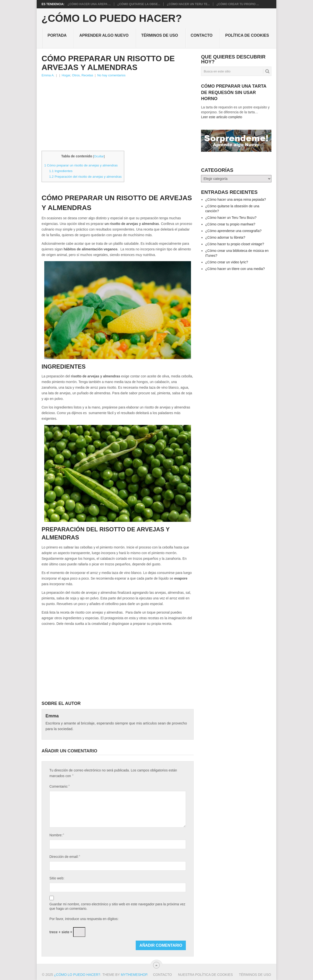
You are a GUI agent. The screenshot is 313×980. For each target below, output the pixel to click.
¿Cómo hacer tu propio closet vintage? (235, 244)
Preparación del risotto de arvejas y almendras (85, 177)
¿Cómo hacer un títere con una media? (235, 269)
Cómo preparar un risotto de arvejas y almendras (81, 165)
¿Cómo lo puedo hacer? (112, 18)
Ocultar (99, 156)
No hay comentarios (112, 75)
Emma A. (48, 75)
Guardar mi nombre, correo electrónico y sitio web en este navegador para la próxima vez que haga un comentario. (117, 906)
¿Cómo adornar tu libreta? (225, 237)
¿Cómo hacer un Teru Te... (188, 4)
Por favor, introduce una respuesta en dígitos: (84, 919)
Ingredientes (61, 171)
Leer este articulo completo (222, 117)
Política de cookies (247, 35)
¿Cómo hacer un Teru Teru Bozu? (231, 218)
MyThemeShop (134, 975)
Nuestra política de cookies (205, 975)
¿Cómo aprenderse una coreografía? (233, 231)
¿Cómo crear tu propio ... (238, 4)
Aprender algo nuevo (104, 35)
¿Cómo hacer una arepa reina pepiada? (235, 199)
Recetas (87, 75)
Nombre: (57, 835)
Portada (57, 35)
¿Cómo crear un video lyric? (227, 262)
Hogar (66, 75)
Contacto (202, 35)
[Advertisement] (118, 115)
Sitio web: (57, 878)
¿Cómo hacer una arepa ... (89, 4)
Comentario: (60, 786)
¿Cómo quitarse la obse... (139, 4)
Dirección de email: (65, 857)
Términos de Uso (160, 35)
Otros (76, 75)
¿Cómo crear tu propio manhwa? (230, 224)
